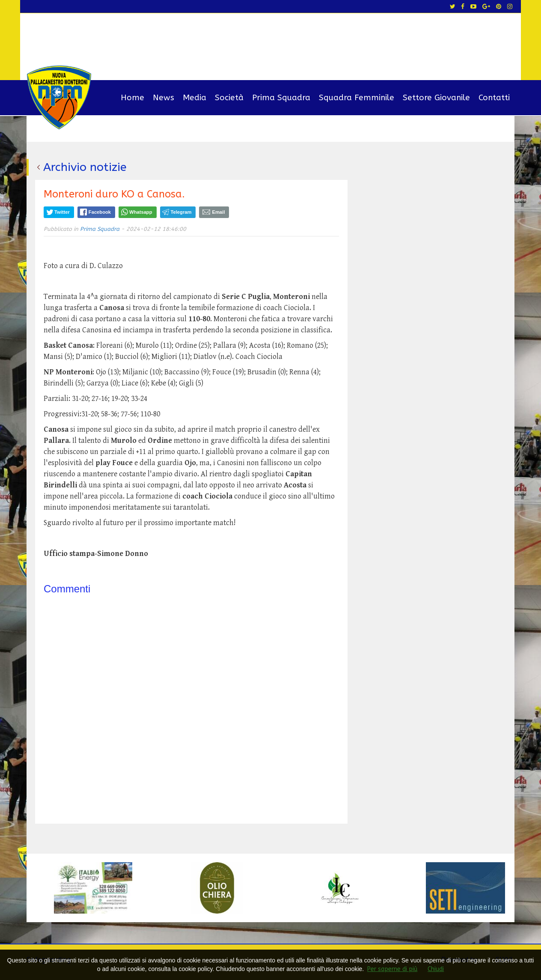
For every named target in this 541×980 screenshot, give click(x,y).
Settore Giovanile (436, 98)
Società (229, 98)
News (163, 98)
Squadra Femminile (357, 98)
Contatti (494, 98)
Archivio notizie (85, 167)
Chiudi (436, 969)
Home (132, 98)
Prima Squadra (281, 98)
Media (195, 98)
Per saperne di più (392, 969)
